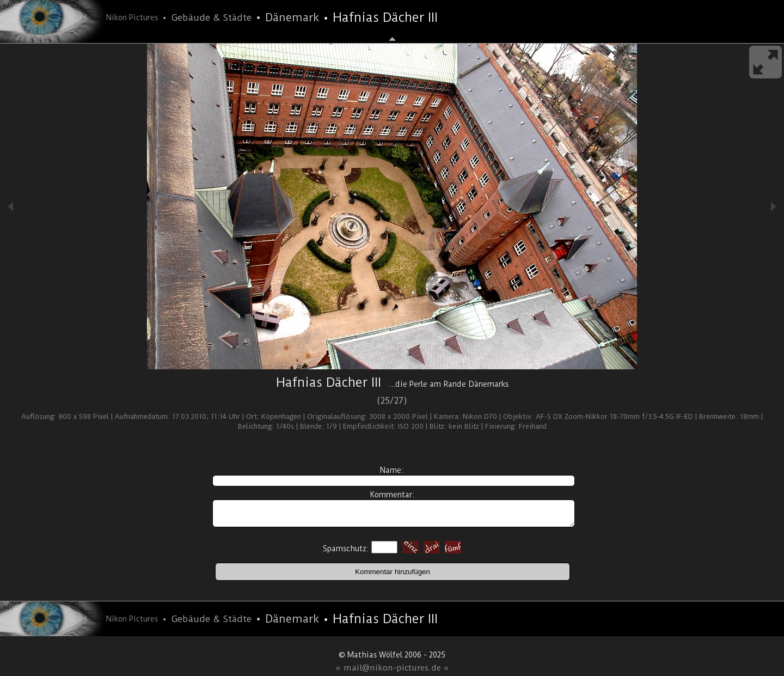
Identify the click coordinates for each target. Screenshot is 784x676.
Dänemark (292, 17)
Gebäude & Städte (211, 17)
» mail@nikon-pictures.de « (392, 668)
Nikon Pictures (132, 17)
